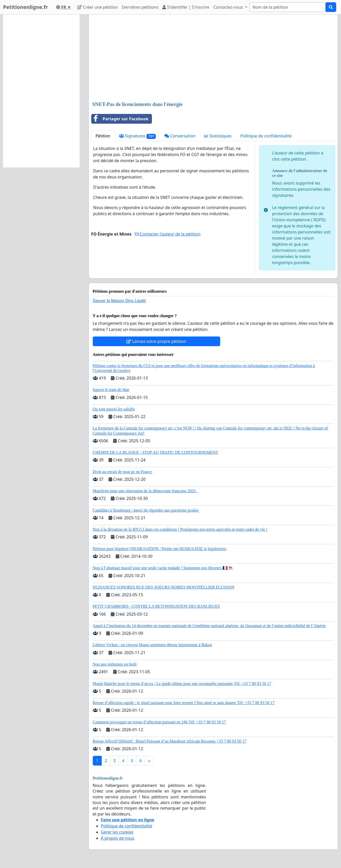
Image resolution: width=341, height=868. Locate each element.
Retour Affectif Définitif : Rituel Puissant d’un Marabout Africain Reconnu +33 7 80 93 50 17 (170, 741)
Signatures (137, 136)
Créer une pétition (97, 7)
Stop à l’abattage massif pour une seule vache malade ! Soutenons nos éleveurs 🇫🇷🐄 (163, 568)
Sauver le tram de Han (111, 390)
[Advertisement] (213, 58)
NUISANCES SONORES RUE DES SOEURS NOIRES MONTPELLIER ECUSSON (164, 587)
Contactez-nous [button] (229, 7)
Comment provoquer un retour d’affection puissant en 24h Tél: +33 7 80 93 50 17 (159, 722)
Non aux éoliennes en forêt (115, 664)
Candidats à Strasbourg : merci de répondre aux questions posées (146, 510)
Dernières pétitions (140, 7)
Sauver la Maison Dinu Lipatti (119, 301)
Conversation (180, 136)
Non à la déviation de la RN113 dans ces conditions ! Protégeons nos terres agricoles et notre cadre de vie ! (180, 529)
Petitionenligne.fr (25, 7)
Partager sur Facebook (120, 119)
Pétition (103, 136)
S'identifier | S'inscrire (186, 7)
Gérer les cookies (117, 832)
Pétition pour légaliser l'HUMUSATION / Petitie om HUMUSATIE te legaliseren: (160, 549)
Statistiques (218, 136)
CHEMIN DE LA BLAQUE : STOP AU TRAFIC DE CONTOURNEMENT (155, 452)
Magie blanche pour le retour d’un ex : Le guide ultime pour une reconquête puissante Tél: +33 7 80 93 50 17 (182, 684)
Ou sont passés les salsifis (114, 409)
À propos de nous (118, 838)
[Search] (287, 7)
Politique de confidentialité (266, 136)
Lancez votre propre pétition (156, 341)
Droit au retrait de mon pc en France (122, 472)
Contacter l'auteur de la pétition (168, 234)
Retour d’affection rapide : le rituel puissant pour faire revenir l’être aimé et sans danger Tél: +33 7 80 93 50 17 (184, 703)
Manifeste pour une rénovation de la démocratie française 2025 (145, 491)
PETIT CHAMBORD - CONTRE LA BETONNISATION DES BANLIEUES (156, 606)
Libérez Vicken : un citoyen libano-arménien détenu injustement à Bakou (152, 645)
